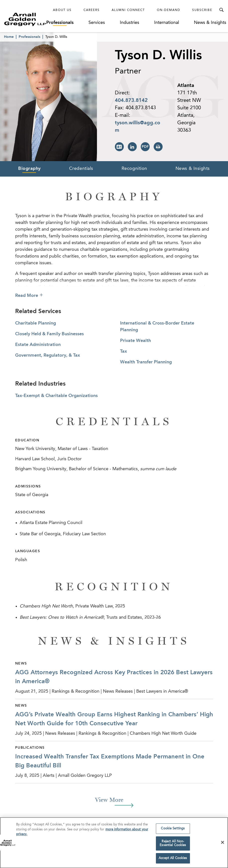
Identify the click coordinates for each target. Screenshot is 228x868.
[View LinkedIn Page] (132, 147)
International (167, 23)
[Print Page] (158, 147)
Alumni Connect (128, 10)
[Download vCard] (119, 147)
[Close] (223, 844)
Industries (130, 23)
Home (9, 37)
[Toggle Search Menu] (221, 10)
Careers (92, 10)
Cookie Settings (173, 830)
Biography (29, 169)
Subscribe (202, 10)
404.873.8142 (131, 101)
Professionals (60, 23)
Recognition (134, 169)
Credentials (81, 169)
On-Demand (169, 10)
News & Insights (210, 23)
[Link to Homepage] (25, 19)
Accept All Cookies (173, 859)
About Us (62, 10)
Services (97, 23)
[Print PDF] (145, 147)
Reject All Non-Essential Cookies (173, 844)
